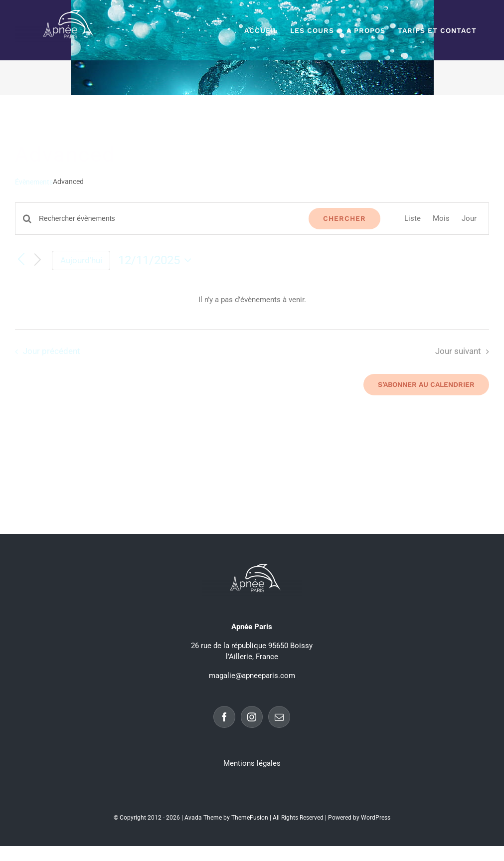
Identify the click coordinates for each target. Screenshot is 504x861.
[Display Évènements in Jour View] (469, 219)
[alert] (252, 300)
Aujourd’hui (81, 260)
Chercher (344, 218)
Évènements (34, 182)
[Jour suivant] (38, 260)
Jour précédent (52, 351)
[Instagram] (252, 717)
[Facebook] (224, 717)
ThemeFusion (250, 818)
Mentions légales (252, 763)
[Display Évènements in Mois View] (441, 219)
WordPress (376, 818)
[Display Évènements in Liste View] (413, 219)
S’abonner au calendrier (426, 384)
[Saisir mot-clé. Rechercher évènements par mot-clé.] (168, 219)
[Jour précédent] (21, 260)
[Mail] (279, 717)
